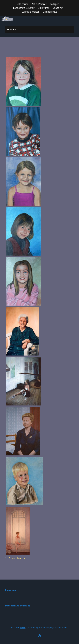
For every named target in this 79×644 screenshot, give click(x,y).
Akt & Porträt (39, 4)
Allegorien (23, 4)
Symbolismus (50, 12)
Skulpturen (44, 8)
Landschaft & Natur (24, 8)
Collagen (54, 4)
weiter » (18, 558)
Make (23, 627)
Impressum (11, 589)
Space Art (58, 8)
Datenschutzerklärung (18, 605)
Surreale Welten (31, 12)
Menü (13, 29)
